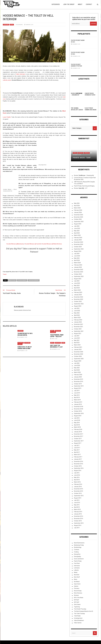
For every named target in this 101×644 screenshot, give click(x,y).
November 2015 (79, 491)
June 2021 (77, 338)
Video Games (78, 623)
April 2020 (77, 370)
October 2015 (78, 493)
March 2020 (77, 372)
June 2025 (77, 228)
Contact (89, 4)
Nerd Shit (77, 575)
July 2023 (77, 281)
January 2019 (78, 404)
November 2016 (79, 464)
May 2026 (77, 203)
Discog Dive (77, 554)
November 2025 (79, 217)
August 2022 (78, 306)
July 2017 (77, 445)
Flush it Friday (78, 561)
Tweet (5, 274)
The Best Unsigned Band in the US (84, 611)
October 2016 (78, 466)
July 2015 (77, 500)
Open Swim (27, 343)
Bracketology (78, 547)
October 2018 (78, 411)
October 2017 (78, 439)
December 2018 (79, 407)
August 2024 (78, 251)
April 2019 (77, 397)
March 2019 (77, 400)
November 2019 (79, 382)
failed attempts (21, 74)
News (63, 343)
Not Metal (21, 343)
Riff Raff (77, 600)
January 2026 (78, 212)
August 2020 (78, 361)
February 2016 (78, 484)
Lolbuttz (76, 570)
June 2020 (77, 365)
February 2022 (78, 320)
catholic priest (7, 80)
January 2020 (78, 377)
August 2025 (78, 224)
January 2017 (78, 459)
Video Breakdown (79, 620)
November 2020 (79, 354)
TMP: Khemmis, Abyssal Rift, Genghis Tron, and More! (77, 110)
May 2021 (77, 340)
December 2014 (79, 516)
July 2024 (77, 254)
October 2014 (78, 521)
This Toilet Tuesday (79, 614)
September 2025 (79, 222)
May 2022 (77, 313)
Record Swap (78, 591)
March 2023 (77, 290)
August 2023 (78, 279)
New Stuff (58, 331)
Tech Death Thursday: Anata (12, 293)
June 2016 (77, 475)
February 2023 (78, 292)
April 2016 (77, 480)
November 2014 (79, 519)
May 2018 (77, 423)
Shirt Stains (77, 604)
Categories (56, 4)
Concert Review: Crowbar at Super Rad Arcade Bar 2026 (91, 95)
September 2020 (79, 359)
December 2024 (79, 242)
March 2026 (77, 208)
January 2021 (78, 349)
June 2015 (77, 503)
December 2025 (79, 215)
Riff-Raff (77, 602)
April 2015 (77, 507)
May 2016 (77, 477)
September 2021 (79, 331)
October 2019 (78, 384)
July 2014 (77, 528)
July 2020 (77, 363)
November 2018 (79, 409)
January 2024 (78, 267)
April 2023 (77, 288)
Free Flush (77, 563)
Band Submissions (79, 543)
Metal (12, 25)
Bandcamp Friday (79, 545)
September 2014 (79, 523)
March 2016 (77, 482)
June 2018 (77, 420)
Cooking (76, 552)
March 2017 (77, 455)
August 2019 (78, 388)
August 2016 (78, 471)
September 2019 (79, 386)
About (80, 4)
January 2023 (78, 295)
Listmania (20, 331)
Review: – (84, 175)
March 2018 (77, 427)
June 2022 (77, 311)
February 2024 (78, 265)
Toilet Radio (77, 616)
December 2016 (79, 461)
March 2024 (77, 263)
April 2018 (77, 425)
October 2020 (78, 356)
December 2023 (79, 270)
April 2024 (77, 260)
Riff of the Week (79, 598)
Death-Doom (12, 280)
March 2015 (77, 509)
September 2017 (79, 441)
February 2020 (78, 375)
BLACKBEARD (20, 25)
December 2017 (79, 434)
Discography (77, 556)
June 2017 (77, 448)
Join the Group (69, 4)
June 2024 (77, 256)
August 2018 (78, 416)
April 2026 (77, 206)
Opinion (20, 344)
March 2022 (77, 318)
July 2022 (77, 308)
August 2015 (78, 498)
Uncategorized (78, 618)
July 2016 (77, 473)
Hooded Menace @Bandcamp (15, 244)
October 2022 (78, 301)
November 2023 (79, 272)
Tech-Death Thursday (80, 609)
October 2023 (78, 274)
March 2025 (77, 235)
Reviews (76, 595)
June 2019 (77, 393)
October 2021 (78, 329)
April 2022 (77, 315)
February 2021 (78, 347)
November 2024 (79, 244)
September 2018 (79, 413)
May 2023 (77, 286)
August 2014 (78, 525)
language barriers (34, 280)
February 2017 (78, 457)
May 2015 (77, 505)
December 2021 (79, 324)
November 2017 (79, 436)
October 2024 (78, 247)
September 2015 (79, 496)
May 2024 (77, 258)
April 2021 (77, 343)
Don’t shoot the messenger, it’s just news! (56, 347)
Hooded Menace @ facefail (33, 244)
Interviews (6, 25)
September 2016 (79, 468)
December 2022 (79, 297)
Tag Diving (77, 607)
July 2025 (77, 226)
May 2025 (77, 231)
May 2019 (77, 395)
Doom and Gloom (79, 559)
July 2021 (77, 336)
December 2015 (79, 489)
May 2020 (77, 368)
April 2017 (77, 452)
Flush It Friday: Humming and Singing (84, 186)
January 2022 (78, 322)
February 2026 (78, 210)
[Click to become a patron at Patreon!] (34, 262)
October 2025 (78, 219)
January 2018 (78, 432)
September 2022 (79, 304)
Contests (77, 550)
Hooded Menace (22, 280)
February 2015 (78, 512)
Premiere (53, 332)
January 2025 (78, 240)
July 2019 (77, 391)
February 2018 (78, 429)
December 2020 (79, 352)
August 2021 (78, 334)
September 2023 (79, 276)
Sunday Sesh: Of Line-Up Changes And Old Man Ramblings (25, 349)
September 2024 (79, 249)
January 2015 (78, 514)
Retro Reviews (78, 593)
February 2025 (78, 238)
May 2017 (77, 450)
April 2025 (77, 233)
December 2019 (79, 379)
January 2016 (78, 487)
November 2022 (79, 299)
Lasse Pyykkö (7, 117)
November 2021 (79, 327)
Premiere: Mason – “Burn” (82, 158)
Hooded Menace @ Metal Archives (52, 244)
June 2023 (77, 283)
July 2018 (77, 418)
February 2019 (78, 402)
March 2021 (77, 345)
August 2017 (78, 443)
